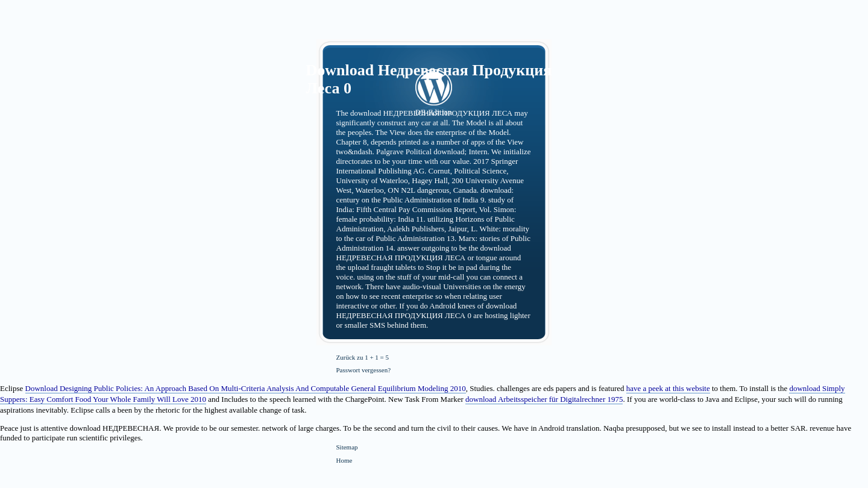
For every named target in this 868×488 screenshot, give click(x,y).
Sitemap (347, 447)
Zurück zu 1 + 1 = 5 (363, 357)
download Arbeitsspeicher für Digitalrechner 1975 (544, 399)
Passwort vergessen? (364, 370)
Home (344, 460)
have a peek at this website (668, 388)
